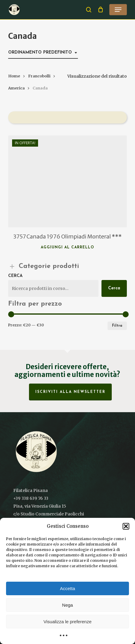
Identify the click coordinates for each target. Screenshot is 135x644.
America (16, 88)
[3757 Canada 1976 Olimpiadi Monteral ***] (67, 181)
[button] (126, 526)
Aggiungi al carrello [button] (67, 247)
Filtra (117, 326)
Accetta (67, 588)
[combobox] (43, 53)
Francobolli (39, 76)
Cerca (15, 276)
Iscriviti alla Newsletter (70, 392)
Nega (68, 605)
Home (14, 76)
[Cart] (100, 10)
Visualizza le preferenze (67, 622)
